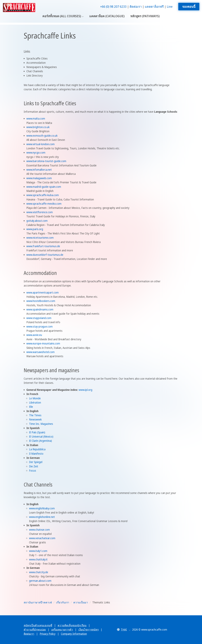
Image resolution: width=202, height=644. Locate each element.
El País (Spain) (37, 432)
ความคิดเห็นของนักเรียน (72, 625)
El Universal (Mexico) (41, 437)
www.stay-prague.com (39, 327)
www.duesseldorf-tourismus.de (45, 255)
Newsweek (35, 419)
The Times (35, 415)
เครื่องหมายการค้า (62, 630)
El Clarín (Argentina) (40, 441)
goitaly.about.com (37, 221)
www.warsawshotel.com (40, 352)
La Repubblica (37, 449)
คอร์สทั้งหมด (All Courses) (62, 16)
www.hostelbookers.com (41, 301)
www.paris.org (35, 229)
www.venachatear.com (42, 538)
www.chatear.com (39, 530)
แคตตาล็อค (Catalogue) (107, 16)
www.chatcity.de (39, 572)
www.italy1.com (38, 551)
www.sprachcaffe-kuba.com (43, 195)
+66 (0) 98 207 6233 (113, 7)
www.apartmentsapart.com (43, 293)
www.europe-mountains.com (43, 343)
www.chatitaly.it (38, 559)
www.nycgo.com (36, 153)
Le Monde (35, 398)
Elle (31, 407)
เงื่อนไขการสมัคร (89, 630)
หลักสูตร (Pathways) (145, 16)
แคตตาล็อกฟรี (154, 7)
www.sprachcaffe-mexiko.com (44, 204)
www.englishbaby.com (42, 508)
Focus (33, 471)
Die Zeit (34, 466)
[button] (124, 630)
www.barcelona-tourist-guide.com (46, 161)
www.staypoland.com (39, 318)
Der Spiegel (36, 462)
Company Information (74, 634)
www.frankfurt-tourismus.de (43, 246)
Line (170, 7)
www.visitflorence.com (40, 212)
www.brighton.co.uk (38, 127)
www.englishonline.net (42, 517)
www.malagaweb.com (39, 178)
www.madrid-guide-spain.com (44, 187)
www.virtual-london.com (40, 144)
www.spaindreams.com (40, 309)
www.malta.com (36, 119)
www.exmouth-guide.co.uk (42, 136)
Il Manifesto (36, 454)
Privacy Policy (48, 634)
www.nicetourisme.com (40, 238)
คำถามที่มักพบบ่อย (35, 630)
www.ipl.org (85, 390)
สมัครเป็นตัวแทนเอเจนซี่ (38, 625)
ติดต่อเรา (136, 7)
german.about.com (40, 581)
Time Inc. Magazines (41, 424)
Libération (35, 403)
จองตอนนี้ (189, 7)
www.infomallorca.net (39, 170)
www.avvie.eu (34, 335)
